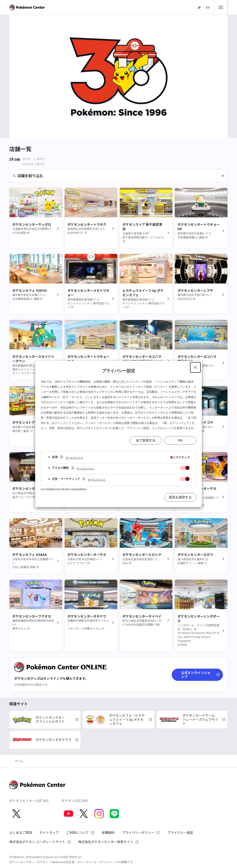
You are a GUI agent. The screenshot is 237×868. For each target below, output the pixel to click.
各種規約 (108, 833)
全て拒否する (146, 440)
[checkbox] (185, 468)
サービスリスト (74, 458)
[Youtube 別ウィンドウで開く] (69, 814)
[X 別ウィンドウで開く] (16, 814)
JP (199, 8)
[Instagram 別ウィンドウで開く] (99, 814)
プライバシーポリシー (141, 833)
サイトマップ (49, 833)
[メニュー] (221, 7)
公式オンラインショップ (201, 675)
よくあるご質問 (21, 833)
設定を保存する (180, 497)
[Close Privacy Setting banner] (195, 367)
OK (180, 440)
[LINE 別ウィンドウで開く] (114, 814)
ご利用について (80, 833)
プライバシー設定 (180, 833)
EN (208, 8)
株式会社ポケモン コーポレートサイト (40, 842)
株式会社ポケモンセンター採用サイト (109, 842)
